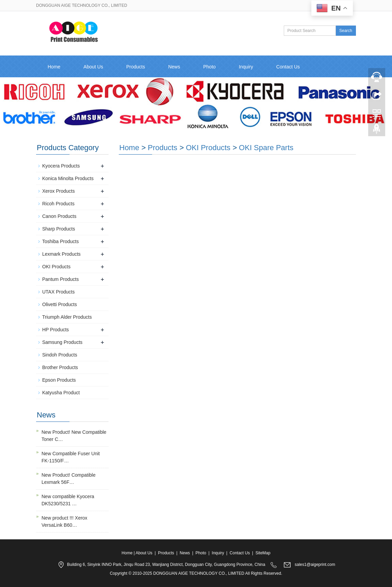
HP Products (55, 330)
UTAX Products (58, 292)
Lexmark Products (61, 254)
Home (54, 67)
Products (136, 67)
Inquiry (246, 67)
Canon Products (59, 216)
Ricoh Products (58, 204)
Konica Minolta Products (68, 178)
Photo (209, 67)
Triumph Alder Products (67, 317)
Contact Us (288, 67)
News (174, 67)
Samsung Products (62, 342)
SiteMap (263, 553)
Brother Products (60, 367)
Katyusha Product (61, 393)
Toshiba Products (60, 241)
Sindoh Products (60, 355)
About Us (93, 67)
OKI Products (208, 148)
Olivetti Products (60, 304)
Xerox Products (59, 191)
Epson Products (59, 380)
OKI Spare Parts (266, 148)
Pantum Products (60, 279)
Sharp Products (59, 229)
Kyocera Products (61, 166)
